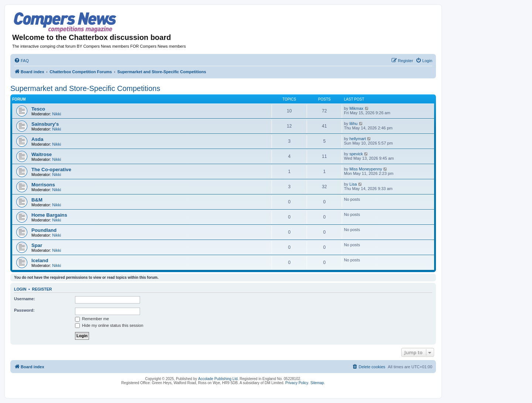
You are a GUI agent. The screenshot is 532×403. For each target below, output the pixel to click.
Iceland (40, 260)
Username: (25, 299)
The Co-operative (51, 170)
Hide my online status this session (109, 325)
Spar (37, 245)
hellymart (358, 139)
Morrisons (43, 185)
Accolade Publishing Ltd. (218, 379)
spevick (356, 154)
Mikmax (357, 108)
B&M (37, 200)
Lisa (353, 184)
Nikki (57, 114)
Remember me (92, 319)
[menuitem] (21, 61)
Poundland (44, 230)
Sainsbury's (45, 124)
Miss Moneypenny (366, 169)
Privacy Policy (297, 383)
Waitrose (42, 154)
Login (20, 289)
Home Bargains (49, 215)
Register (42, 289)
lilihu (354, 123)
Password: (24, 310)
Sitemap (317, 383)
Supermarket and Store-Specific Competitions (85, 88)
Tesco (38, 109)
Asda (37, 139)
